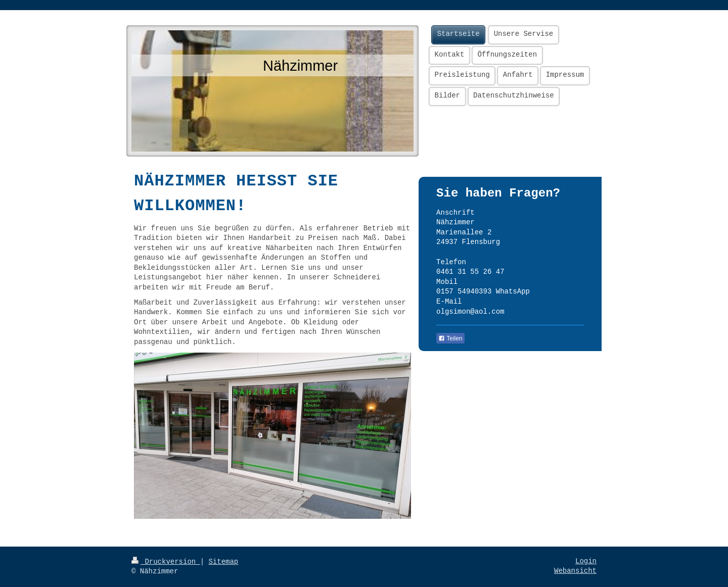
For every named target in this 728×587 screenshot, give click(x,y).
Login (586, 561)
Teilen (450, 338)
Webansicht (575, 571)
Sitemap (223, 562)
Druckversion (166, 562)
